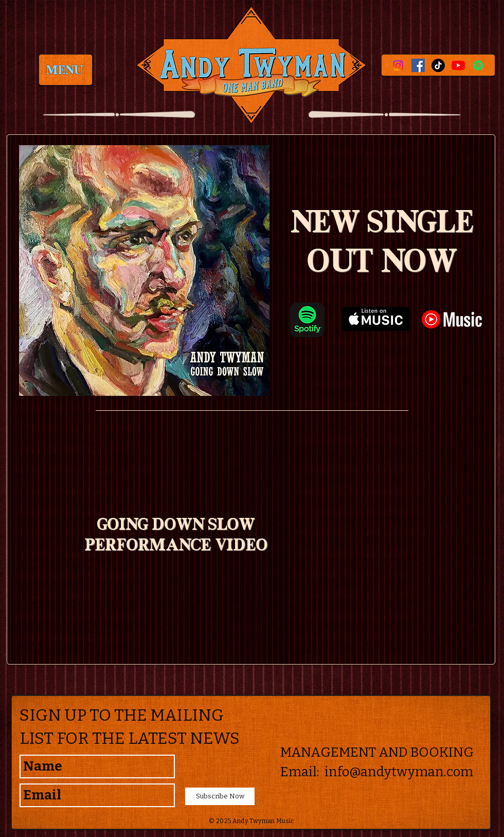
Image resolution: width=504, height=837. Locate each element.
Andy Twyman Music (264, 821)
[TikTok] (438, 65)
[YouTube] (458, 65)
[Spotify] (478, 65)
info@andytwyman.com (399, 772)
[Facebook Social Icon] (418, 65)
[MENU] (65, 70)
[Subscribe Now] (220, 796)
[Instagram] (398, 65)
